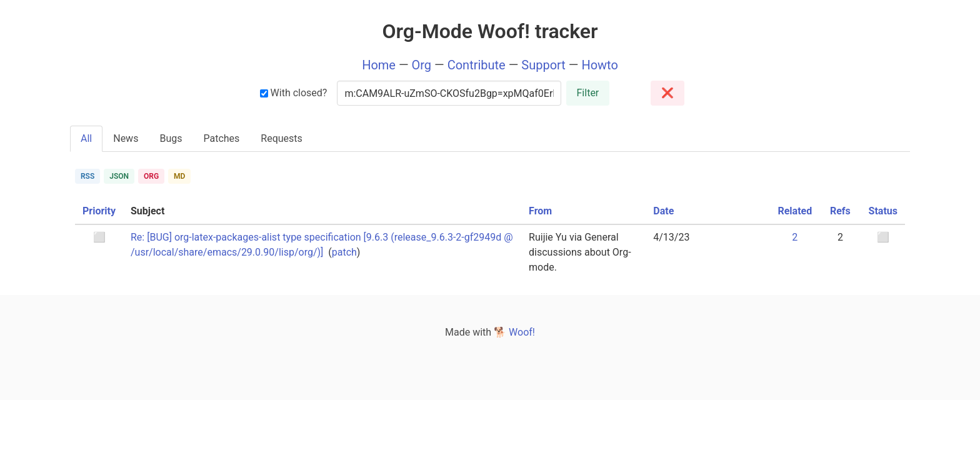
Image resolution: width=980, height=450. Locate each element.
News (126, 138)
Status (883, 211)
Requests (282, 138)
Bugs (171, 138)
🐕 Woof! (514, 332)
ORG (151, 176)
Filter (588, 93)
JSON (119, 176)
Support (543, 65)
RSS (87, 176)
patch (344, 252)
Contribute (477, 65)
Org (422, 65)
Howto (599, 65)
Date (663, 211)
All (86, 138)
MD (179, 176)
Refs (840, 211)
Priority (99, 211)
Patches (221, 138)
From (540, 211)
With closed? (294, 93)
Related (795, 211)
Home (379, 65)
